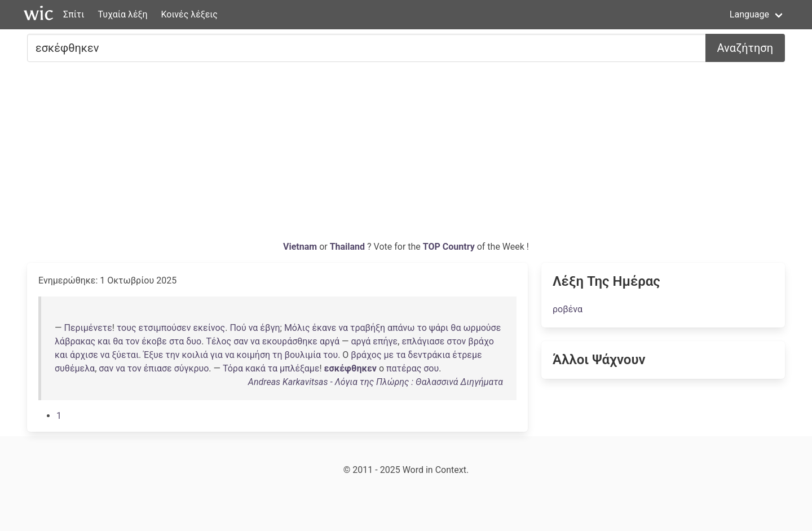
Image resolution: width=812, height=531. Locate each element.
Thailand (348, 247)
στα (176, 341)
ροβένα (568, 309)
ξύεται (126, 355)
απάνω (401, 328)
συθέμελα (75, 368)
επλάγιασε (423, 341)
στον (456, 341)
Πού (238, 328)
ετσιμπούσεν (165, 328)
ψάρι (439, 328)
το (422, 328)
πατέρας (404, 368)
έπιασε (158, 368)
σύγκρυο (192, 368)
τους (127, 328)
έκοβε (154, 341)
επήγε (385, 341)
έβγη (270, 328)
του (330, 355)
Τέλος (219, 341)
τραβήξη (368, 328)
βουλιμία (303, 355)
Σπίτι (74, 14)
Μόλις (297, 328)
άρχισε (84, 355)
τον (132, 341)
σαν (241, 341)
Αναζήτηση (745, 48)
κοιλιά (195, 355)
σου (431, 368)
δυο (194, 341)
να (253, 328)
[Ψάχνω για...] (367, 48)
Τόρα (233, 368)
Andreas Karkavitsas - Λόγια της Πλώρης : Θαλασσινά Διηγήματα (376, 382)
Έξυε (153, 355)
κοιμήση (254, 355)
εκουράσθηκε (290, 341)
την (172, 355)
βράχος (366, 355)
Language (749, 14)
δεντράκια (429, 355)
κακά (255, 368)
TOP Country (449, 247)
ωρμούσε (482, 328)
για (217, 355)
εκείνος (209, 328)
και (104, 341)
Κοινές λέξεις (189, 14)
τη (277, 355)
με (389, 355)
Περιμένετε (88, 328)
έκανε (324, 328)
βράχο (481, 341)
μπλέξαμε (300, 368)
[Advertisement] (406, 156)
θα (456, 328)
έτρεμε (467, 355)
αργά (330, 341)
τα (401, 355)
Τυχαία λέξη (122, 14)
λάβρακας (75, 341)
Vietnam (301, 247)
